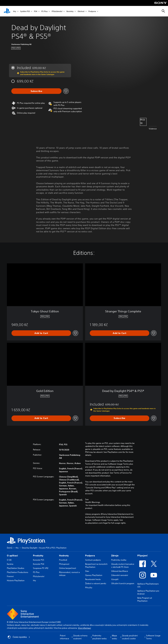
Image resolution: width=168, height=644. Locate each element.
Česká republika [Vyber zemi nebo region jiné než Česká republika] (19, 637)
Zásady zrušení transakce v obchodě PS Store (123, 565)
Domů (10, 548)
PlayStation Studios (16, 568)
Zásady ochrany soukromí (80, 637)
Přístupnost (64, 564)
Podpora (92, 11)
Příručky (89, 588)
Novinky (70, 11)
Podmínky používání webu (100, 637)
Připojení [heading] (142, 556)
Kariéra (10, 564)
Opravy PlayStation (94, 575)
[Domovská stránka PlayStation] (7, 11)
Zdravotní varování (120, 575)
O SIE (9, 560)
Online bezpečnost (68, 568)
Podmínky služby (119, 560)
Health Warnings (93, 502)
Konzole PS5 (39, 560)
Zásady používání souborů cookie (130, 637)
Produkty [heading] (38, 556)
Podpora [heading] (90, 556)
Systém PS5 (25, 11)
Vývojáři (115, 579)
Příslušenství (57, 11)
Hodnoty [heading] (64, 556)
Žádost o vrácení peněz (96, 583)
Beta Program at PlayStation (145, 599)
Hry (15, 11)
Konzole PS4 (39, 564)
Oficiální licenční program (123, 583)
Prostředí (63, 560)
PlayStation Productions (18, 572)
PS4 (36, 11)
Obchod (81, 11)
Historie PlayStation (16, 580)
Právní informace (64, 637)
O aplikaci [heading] (12, 556)
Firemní (10, 576)
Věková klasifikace (120, 571)
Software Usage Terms (153, 637)
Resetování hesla (93, 579)
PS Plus (44, 11)
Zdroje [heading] (115, 556)
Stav (87, 571)
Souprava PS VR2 (41, 568)
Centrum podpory (93, 560)
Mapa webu (114, 637)
